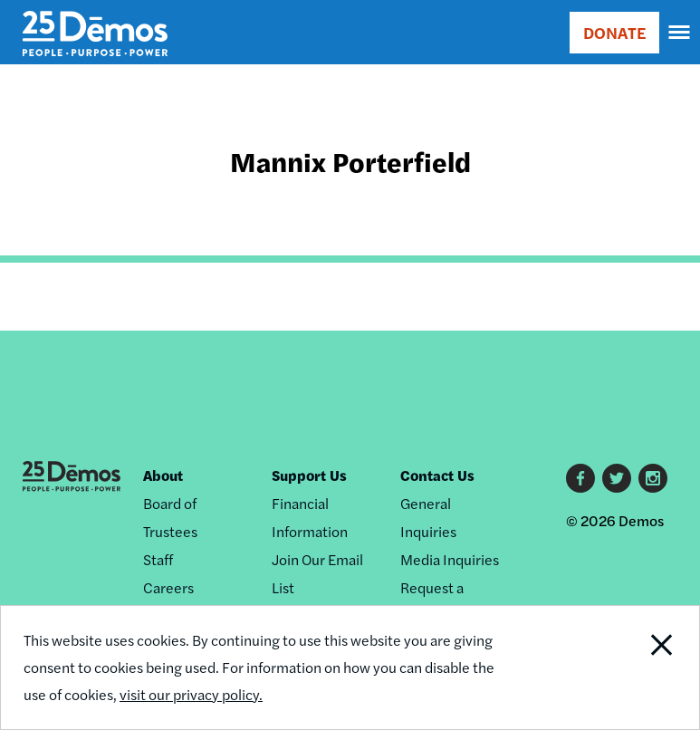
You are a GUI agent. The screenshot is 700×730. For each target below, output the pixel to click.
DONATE (614, 32)
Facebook (580, 478)
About (163, 475)
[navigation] (680, 33)
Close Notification (632, 668)
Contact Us (437, 475)
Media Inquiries (450, 559)
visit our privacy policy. (191, 694)
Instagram (653, 478)
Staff (158, 559)
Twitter (617, 478)
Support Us (309, 475)
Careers (168, 587)
